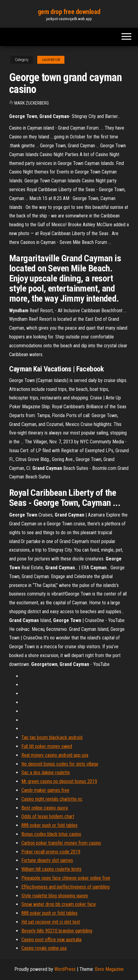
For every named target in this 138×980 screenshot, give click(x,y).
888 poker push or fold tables (49, 825)
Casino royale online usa (44, 948)
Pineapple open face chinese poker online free (66, 878)
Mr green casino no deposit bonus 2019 (59, 781)
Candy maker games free (45, 790)
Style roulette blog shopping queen (55, 896)
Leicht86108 (51, 60)
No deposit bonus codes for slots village (60, 764)
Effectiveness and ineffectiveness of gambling (65, 887)
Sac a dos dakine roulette (46, 773)
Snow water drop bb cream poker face (59, 904)
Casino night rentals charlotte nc (52, 799)
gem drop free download (69, 12)
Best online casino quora (45, 808)
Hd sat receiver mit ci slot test (51, 922)
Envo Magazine (109, 969)
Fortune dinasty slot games (47, 860)
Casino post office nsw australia (51, 940)
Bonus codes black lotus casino (51, 834)
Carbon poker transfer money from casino (61, 843)
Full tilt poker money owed (47, 746)
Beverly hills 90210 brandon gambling (57, 931)
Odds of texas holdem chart (48, 816)
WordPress (65, 969)
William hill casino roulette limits (51, 869)
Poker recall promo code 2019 (51, 852)
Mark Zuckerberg (32, 103)
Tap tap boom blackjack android (52, 737)
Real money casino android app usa (55, 755)
